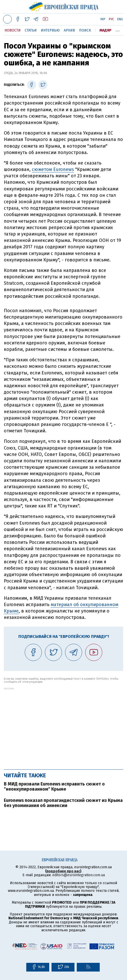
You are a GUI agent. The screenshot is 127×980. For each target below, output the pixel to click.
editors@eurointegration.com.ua (79, 875)
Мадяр (105, 30)
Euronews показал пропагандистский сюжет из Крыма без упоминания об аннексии (63, 803)
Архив (69, 30)
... (118, 29)
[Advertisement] (63, 726)
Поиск (85, 30)
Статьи (31, 30)
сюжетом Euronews (53, 169)
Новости (13, 30)
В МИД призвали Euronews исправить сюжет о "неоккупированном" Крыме (54, 787)
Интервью (50, 30)
